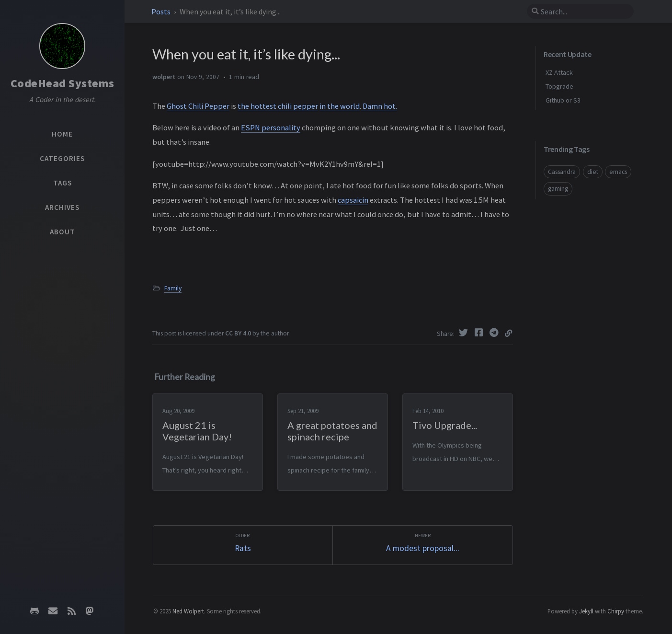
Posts (162, 12)
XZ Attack (559, 72)
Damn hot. (379, 106)
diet (593, 172)
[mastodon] (90, 611)
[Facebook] (480, 333)
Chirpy (616, 611)
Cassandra (562, 172)
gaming (558, 189)
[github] (34, 611)
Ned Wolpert (188, 611)
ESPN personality (271, 127)
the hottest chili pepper (278, 106)
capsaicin (353, 200)
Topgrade (559, 86)
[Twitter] (465, 333)
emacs (618, 172)
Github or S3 (563, 100)
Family (173, 288)
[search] (580, 12)
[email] (53, 611)
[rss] (71, 611)
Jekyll (586, 611)
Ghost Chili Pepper (198, 106)
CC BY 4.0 (238, 333)
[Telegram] (495, 333)
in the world (340, 106)
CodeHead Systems (63, 83)
